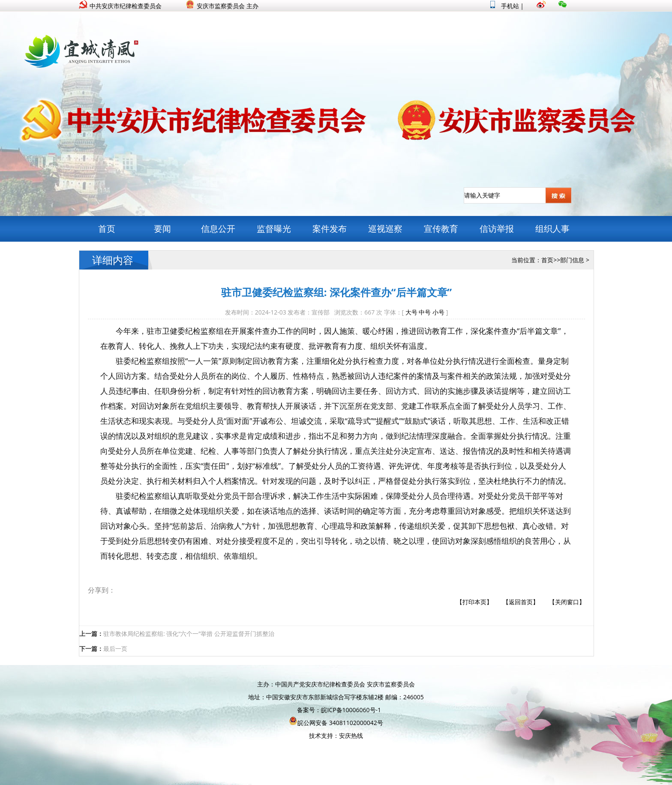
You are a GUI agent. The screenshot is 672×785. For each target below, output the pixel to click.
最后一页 (115, 649)
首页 (107, 229)
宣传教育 (441, 229)
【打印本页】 (474, 602)
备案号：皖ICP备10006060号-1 (339, 710)
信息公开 (218, 229)
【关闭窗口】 (567, 602)
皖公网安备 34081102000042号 (336, 723)
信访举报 (497, 229)
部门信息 (572, 260)
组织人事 (552, 229)
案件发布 (330, 229)
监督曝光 (274, 229)
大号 (411, 312)
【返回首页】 (521, 602)
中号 (425, 312)
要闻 (162, 229)
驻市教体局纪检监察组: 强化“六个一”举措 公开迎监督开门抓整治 (189, 634)
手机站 (505, 6)
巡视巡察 (385, 229)
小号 (438, 312)
